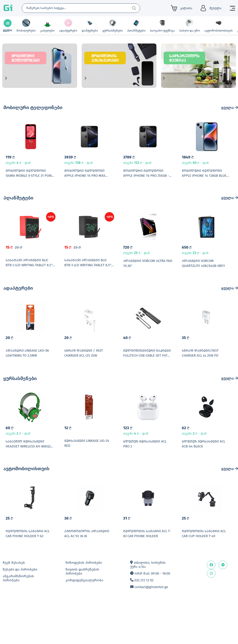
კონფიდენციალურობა (84, 620)
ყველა (230, 108)
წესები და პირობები (20, 609)
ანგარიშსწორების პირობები (18, 618)
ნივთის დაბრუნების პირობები (82, 611)
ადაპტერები (18, 304)
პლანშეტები (18, 206)
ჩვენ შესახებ (14, 603)
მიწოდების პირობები (84, 603)
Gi (8, 8)
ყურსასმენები (20, 402)
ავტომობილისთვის (26, 501)
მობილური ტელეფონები (33, 108)
